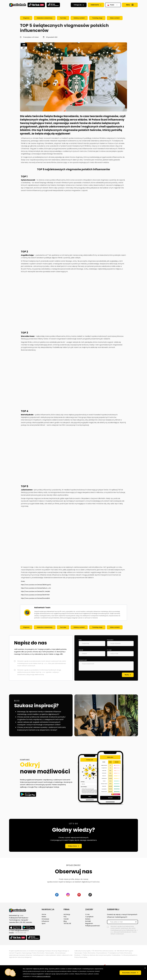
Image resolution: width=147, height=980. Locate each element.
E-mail (109, 650)
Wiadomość (83, 660)
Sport (44, 924)
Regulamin (89, 924)
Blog (65, 922)
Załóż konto (95, 5)
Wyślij (126, 675)
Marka (44, 917)
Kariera (88, 919)
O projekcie (89, 917)
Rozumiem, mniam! (128, 973)
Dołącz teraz (72, 846)
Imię (80, 640)
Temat (81, 650)
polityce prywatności (54, 976)
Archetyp (67, 914)
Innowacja (45, 919)
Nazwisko (110, 640)
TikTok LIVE (67, 924)
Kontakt (88, 922)
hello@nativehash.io (22, 930)
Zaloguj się (77, 5)
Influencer (45, 922)
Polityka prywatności (93, 927)
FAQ (65, 917)
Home (44, 914)
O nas (87, 914)
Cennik (66, 919)
